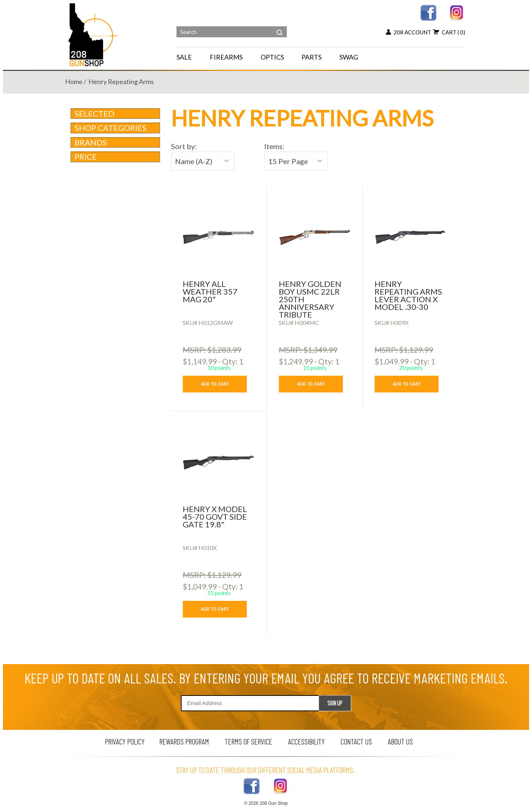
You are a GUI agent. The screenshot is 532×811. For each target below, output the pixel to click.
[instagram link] (457, 12)
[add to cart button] (220, 384)
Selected (94, 113)
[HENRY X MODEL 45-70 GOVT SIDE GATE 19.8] (219, 462)
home (74, 82)
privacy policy (125, 741)
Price (116, 157)
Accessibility (306, 741)
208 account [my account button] (408, 32)
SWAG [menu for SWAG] (349, 57)
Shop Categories (116, 128)
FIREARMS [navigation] (226, 57)
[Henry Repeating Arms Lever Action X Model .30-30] (411, 237)
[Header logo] (94, 34)
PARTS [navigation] (311, 57)
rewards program (184, 741)
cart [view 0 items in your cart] (449, 32)
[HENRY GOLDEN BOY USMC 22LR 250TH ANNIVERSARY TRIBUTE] (315, 237)
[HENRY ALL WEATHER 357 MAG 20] (219, 237)
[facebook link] (428, 12)
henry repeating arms (121, 82)
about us (400, 741)
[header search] (280, 27)
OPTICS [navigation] (272, 57)
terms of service (248, 741)
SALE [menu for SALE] (184, 57)
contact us (356, 741)
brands (116, 142)
